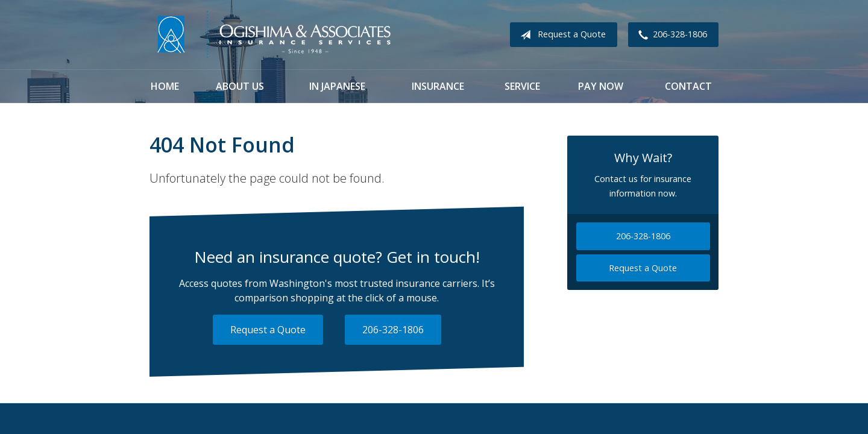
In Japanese (337, 86)
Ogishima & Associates (273, 35)
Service (522, 86)
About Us (240, 86)
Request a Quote (561, 35)
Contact (688, 86)
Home (165, 86)
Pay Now (601, 86)
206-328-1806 (670, 35)
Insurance (438, 86)
